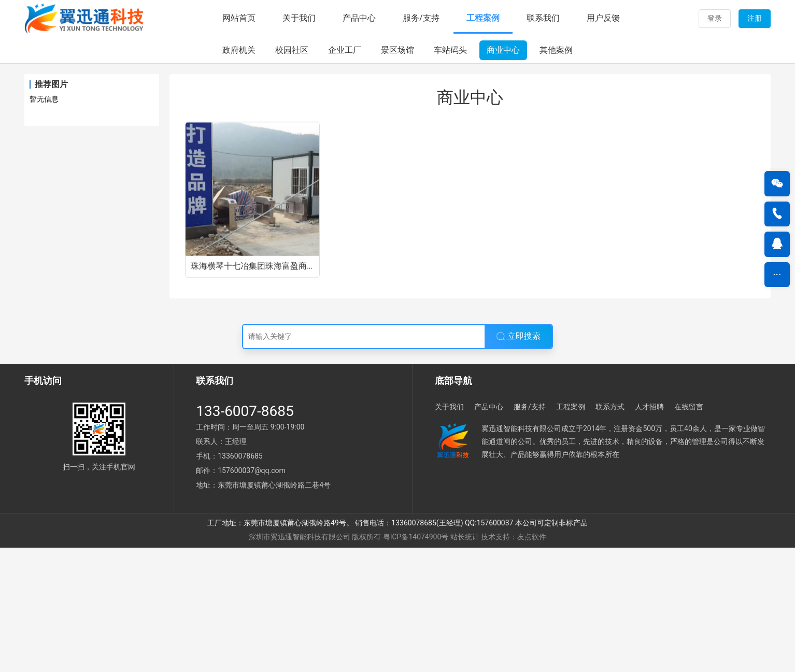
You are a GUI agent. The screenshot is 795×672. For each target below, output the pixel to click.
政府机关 (239, 174)
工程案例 (483, 18)
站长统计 (465, 661)
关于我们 (299, 18)
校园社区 (292, 174)
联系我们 (543, 18)
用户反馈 (603, 18)
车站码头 (450, 174)
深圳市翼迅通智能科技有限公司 (300, 661)
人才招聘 (649, 531)
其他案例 (556, 174)
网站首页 (239, 18)
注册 (755, 18)
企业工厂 (345, 174)
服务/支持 (421, 18)
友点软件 (532, 661)
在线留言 (689, 531)
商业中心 (503, 174)
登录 (715, 18)
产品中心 (359, 18)
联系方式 (610, 531)
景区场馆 (397, 174)
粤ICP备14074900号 (416, 661)
